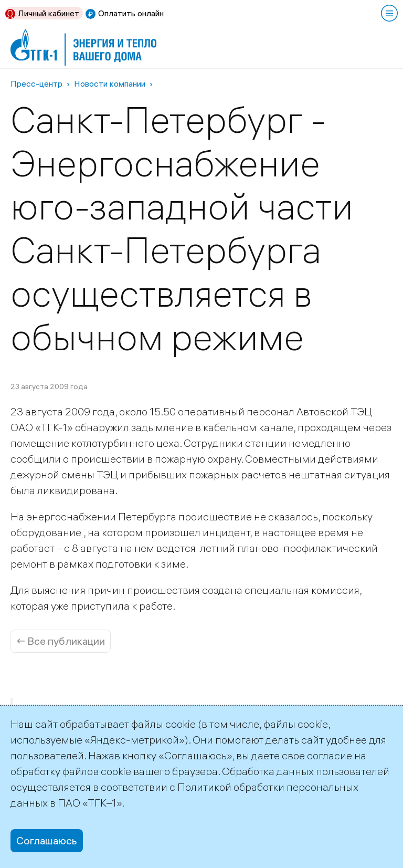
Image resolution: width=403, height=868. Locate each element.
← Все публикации (61, 641)
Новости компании (110, 83)
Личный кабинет (49, 13)
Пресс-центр (36, 83)
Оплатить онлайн (131, 13)
